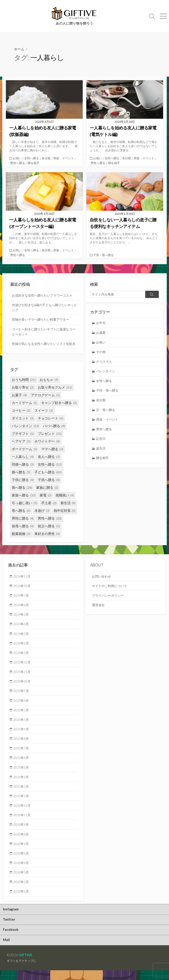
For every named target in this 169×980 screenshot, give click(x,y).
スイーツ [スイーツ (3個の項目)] (44, 411)
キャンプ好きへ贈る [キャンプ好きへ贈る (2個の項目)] (59, 403)
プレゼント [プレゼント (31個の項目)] (50, 434)
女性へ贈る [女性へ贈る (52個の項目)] (50, 465)
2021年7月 (22, 753)
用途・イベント (64, 158)
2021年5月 (22, 772)
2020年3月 (22, 880)
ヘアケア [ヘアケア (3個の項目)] (21, 442)
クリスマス (105, 363)
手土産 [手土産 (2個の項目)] (49, 503)
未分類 (47, 158)
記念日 (101, 442)
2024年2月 (22, 646)
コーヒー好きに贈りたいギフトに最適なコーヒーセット (44, 333)
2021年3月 (22, 782)
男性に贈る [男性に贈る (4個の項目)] (23, 519)
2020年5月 (22, 860)
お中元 (101, 323)
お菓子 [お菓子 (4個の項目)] (19, 395)
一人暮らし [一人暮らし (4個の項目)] (23, 457)
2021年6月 (22, 763)
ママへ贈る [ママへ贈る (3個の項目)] (52, 449)
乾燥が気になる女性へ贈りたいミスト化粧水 (44, 348)
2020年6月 (22, 850)
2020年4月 (22, 870)
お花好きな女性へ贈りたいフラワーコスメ (44, 295)
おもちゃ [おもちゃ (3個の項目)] (49, 380)
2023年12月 (23, 665)
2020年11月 (23, 821)
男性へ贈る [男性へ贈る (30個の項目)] (50, 519)
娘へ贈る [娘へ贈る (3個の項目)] (21, 472)
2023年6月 (22, 704)
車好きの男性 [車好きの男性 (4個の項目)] (47, 534)
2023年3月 (22, 724)
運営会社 (99, 606)
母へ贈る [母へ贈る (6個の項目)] (21, 511)
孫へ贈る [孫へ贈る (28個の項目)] (22, 488)
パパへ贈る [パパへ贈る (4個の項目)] (54, 426)
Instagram (12, 917)
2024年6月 (22, 606)
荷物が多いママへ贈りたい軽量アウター (43, 320)
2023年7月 (22, 694)
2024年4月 (22, 626)
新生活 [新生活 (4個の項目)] (68, 503)
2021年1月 (22, 802)
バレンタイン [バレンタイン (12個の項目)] (25, 426)
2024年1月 (22, 655)
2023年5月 (22, 714)
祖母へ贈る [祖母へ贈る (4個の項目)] (23, 526)
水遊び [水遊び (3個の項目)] (42, 511)
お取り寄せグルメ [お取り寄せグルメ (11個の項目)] (55, 388)
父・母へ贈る (106, 412)
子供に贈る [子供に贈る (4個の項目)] (23, 480)
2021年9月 (22, 733)
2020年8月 (22, 841)
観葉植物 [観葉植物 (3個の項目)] (21, 534)
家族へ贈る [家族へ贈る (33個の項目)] (24, 495)
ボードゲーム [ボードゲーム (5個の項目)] (24, 449)
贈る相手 (34, 163)
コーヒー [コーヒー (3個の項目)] (21, 411)
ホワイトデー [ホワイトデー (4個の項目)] (47, 442)
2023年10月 (23, 685)
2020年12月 (23, 811)
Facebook (11, 939)
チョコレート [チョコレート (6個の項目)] (51, 418)
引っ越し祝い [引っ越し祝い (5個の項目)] (24, 503)
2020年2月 (22, 890)
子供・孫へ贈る (104, 255)
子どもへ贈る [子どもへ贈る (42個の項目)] (48, 472)
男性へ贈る (18, 163)
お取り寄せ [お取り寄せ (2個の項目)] (23, 388)
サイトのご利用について (111, 587)
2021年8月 (22, 743)
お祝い (18, 158)
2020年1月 (22, 899)
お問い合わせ (102, 577)
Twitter (9, 928)
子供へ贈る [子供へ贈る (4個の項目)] (49, 480)
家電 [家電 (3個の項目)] (46, 495)
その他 (101, 353)
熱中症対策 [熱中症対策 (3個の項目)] (65, 511)
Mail (7, 950)
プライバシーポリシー (109, 597)
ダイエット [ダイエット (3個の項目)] (23, 418)
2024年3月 (22, 636)
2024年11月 (23, 577)
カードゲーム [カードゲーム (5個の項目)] (24, 403)
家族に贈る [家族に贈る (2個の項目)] (47, 488)
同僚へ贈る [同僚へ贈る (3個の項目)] (23, 465)
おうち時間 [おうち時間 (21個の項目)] (24, 380)
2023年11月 (23, 675)
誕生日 (101, 452)
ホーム (19, 49)
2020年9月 (22, 831)
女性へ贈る (32, 158)
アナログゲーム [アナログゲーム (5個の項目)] (45, 395)
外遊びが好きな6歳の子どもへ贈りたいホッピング (43, 308)
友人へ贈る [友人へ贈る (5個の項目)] (49, 457)
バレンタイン (106, 373)
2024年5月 (22, 616)
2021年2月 (22, 792)
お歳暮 (101, 333)
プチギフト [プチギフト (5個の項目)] (23, 434)
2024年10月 (23, 587)
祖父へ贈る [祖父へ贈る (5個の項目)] (49, 526)
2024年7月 (22, 597)
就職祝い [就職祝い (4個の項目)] (65, 495)
